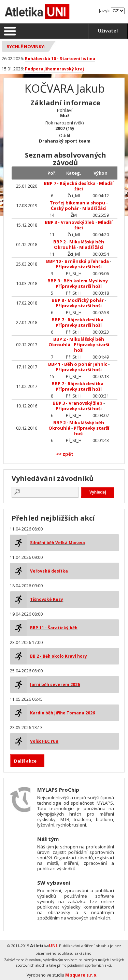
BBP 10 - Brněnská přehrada (77, 261)
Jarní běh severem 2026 (55, 684)
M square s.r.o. (81, 975)
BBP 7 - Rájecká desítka (70, 183)
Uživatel (108, 31)
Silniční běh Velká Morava (58, 543)
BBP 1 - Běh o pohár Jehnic (78, 364)
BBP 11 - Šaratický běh (54, 628)
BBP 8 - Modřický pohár (78, 300)
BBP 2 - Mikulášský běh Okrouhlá (79, 244)
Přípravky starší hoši (79, 267)
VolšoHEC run (44, 741)
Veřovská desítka (49, 571)
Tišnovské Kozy (47, 599)
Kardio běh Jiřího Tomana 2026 (62, 713)
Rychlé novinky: (26, 46)
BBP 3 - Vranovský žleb (70, 222)
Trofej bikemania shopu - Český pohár (79, 205)
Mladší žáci (94, 208)
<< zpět (65, 454)
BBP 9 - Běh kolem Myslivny (78, 281)
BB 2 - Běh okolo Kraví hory (59, 656)
